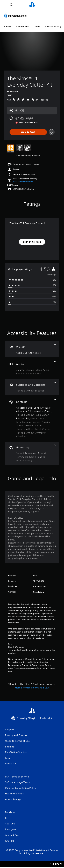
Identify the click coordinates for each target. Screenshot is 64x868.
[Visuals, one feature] (32, 349)
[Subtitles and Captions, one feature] (32, 387)
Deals (37, 26)
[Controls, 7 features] (32, 418)
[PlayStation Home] (32, 5)
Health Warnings (16, 647)
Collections (22, 26)
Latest (8, 26)
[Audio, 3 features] (32, 368)
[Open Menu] (4, 5)
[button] (23, 182)
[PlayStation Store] (16, 16)
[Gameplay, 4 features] (32, 453)
